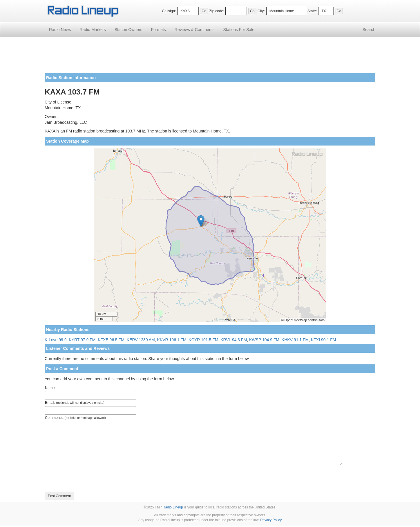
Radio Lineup (173, 507)
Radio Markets (93, 30)
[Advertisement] (210, 57)
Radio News (60, 30)
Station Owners (128, 30)
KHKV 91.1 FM (295, 340)
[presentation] (89, 479)
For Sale (239, 30)
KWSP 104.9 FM (264, 340)
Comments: (75, 418)
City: (261, 11)
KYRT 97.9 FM (82, 340)
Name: (50, 388)
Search (369, 30)
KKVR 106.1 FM (172, 340)
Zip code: (217, 11)
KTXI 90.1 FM (323, 340)
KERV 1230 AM (141, 340)
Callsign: (169, 11)
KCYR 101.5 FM (203, 340)
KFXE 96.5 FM (111, 340)
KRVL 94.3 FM (234, 340)
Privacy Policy (271, 520)
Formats (158, 30)
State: (312, 11)
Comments (195, 30)
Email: (75, 403)
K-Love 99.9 (56, 340)
